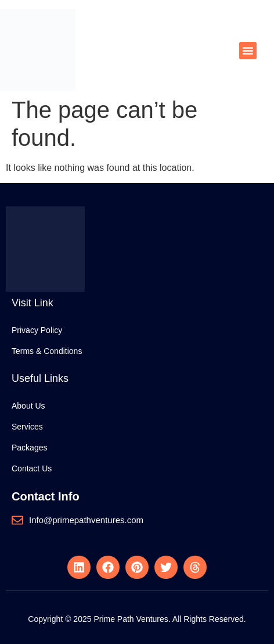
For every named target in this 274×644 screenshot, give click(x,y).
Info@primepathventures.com (86, 520)
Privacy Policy (37, 330)
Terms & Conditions (47, 351)
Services (27, 427)
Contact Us (32, 468)
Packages (29, 448)
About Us (28, 406)
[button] (248, 51)
